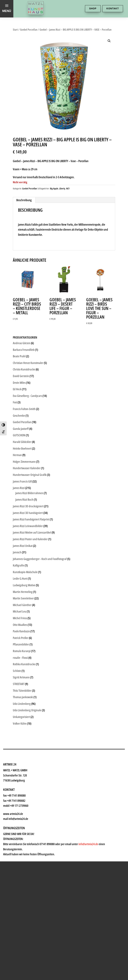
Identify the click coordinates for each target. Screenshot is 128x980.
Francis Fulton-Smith (24, 409)
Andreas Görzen (22, 343)
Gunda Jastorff (21, 429)
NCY (68, 188)
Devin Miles (19, 383)
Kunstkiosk (24, 776)
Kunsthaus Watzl (31, 756)
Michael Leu (19, 611)
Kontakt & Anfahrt (32, 846)
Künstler (21, 786)
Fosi (15, 402)
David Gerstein (21, 376)
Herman (17, 455)
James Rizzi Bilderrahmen (29, 493)
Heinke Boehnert (22, 448)
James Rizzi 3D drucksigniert (28, 506)
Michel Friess (20, 618)
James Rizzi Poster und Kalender (30, 539)
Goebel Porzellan (29, 30)
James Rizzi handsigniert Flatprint (31, 519)
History (19, 836)
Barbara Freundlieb (24, 350)
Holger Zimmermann (24, 462)
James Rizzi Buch (24, 499)
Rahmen (21, 806)
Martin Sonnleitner (23, 598)
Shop (93, 8)
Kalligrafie (18, 565)
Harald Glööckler (22, 442)
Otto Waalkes (20, 625)
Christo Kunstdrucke (24, 369)
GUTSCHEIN (19, 435)
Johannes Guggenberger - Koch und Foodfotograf (40, 559)
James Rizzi (19, 488)
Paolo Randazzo (21, 631)
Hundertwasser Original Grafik (30, 475)
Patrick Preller (21, 638)
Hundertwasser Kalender (27, 468)
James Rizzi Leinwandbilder (28, 526)
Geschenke (24, 796)
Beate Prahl (19, 356)
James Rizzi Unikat (23, 546)
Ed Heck (17, 389)
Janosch (17, 552)
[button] (109, 41)
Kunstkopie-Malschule (25, 572)
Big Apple (54, 188)
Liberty (62, 188)
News (18, 826)
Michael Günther (22, 605)
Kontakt (113, 8)
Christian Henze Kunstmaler (28, 363)
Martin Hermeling (23, 592)
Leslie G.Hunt (20, 578)
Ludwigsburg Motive (24, 585)
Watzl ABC (23, 816)
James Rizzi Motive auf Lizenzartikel (32, 532)
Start (15, 30)
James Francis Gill (22, 481)
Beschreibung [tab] (24, 200)
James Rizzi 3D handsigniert (28, 513)
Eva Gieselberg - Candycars (27, 396)
